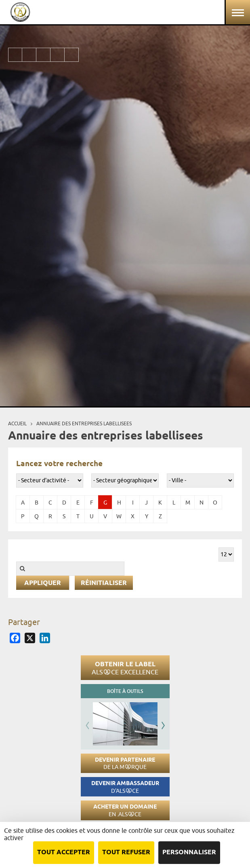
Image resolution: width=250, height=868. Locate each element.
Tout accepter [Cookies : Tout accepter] (64, 852)
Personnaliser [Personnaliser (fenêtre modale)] (189, 852)
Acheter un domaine (125, 810)
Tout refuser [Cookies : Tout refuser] (126, 852)
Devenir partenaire (125, 763)
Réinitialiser (104, 583)
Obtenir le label (125, 668)
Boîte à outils (125, 691)
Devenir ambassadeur (125, 787)
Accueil (17, 423)
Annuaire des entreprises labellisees (84, 423)
